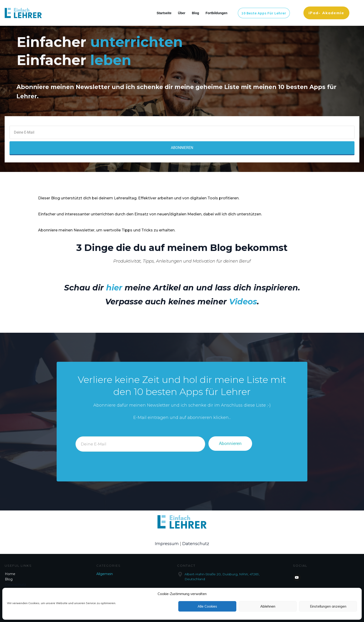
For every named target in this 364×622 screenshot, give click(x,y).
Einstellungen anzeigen (328, 606)
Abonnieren (230, 443)
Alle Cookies (207, 606)
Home (10, 574)
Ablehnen (268, 606)
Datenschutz (196, 544)
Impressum (167, 544)
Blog (9, 579)
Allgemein (105, 574)
